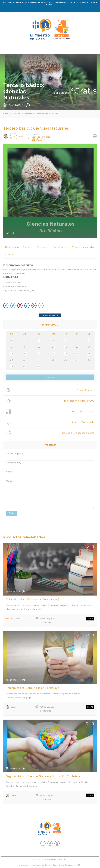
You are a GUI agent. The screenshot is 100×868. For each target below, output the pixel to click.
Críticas (9, 254)
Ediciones (15, 619)
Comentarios (60, 247)
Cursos (17, 114)
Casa (6, 114)
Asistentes (43, 247)
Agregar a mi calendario (50, 315)
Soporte (28, 247)
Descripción (12, 247)
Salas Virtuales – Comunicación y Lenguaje (33, 599)
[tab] (12, 247)
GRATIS (90, 619)
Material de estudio (83, 247)
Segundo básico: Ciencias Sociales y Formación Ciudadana (43, 776)
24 (39, 360)
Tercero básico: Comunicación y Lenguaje (33, 688)
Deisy (13, 707)
